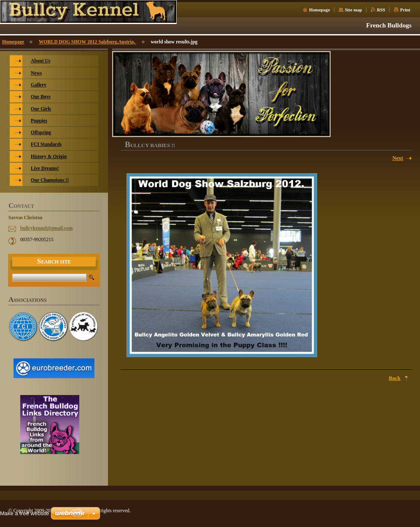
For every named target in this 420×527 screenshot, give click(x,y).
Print (405, 10)
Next (398, 158)
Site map (354, 10)
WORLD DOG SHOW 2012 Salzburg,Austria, (87, 42)
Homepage (320, 10)
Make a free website (24, 513)
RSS (381, 10)
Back (395, 378)
